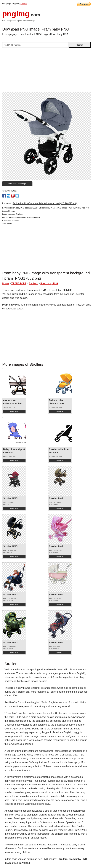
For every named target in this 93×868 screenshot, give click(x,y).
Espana (24, 4)
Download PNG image (17, 184)
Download (14, 411)
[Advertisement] (46, 71)
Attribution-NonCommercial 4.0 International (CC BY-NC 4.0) (45, 203)
